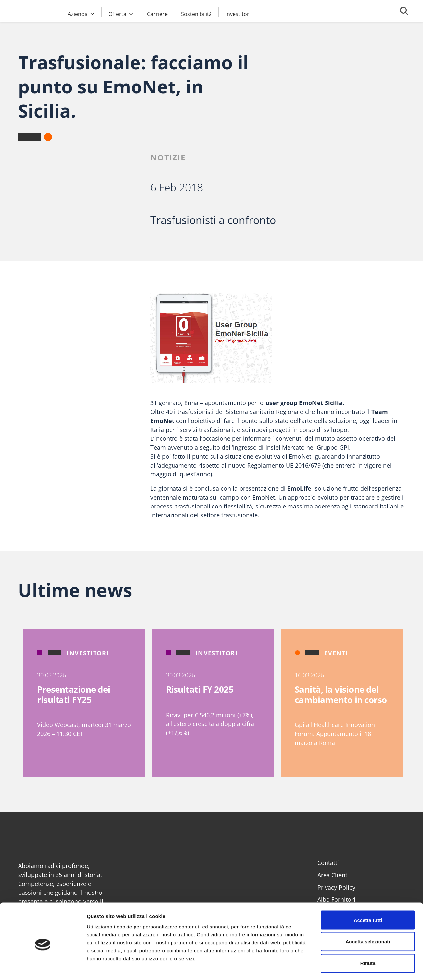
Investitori (238, 14)
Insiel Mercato (285, 447)
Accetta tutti (368, 893)
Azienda (81, 13)
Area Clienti (333, 875)
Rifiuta (368, 937)
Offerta (121, 13)
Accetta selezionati (368, 915)
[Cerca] (404, 11)
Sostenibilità (196, 14)
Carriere (157, 14)
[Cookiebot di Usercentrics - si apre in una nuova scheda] (43, 967)
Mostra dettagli (348, 967)
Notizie (168, 157)
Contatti (328, 863)
